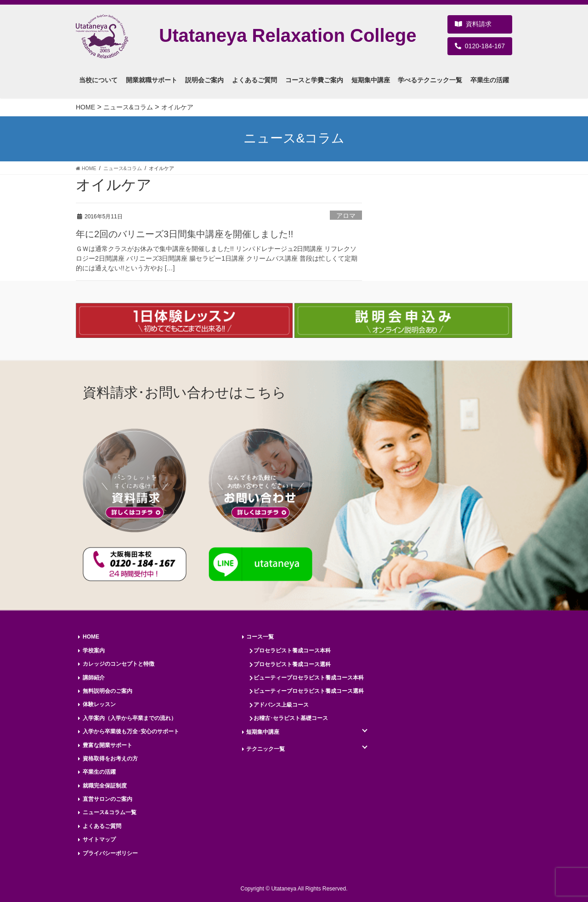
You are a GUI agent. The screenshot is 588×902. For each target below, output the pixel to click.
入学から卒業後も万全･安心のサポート (131, 731)
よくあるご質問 (102, 826)
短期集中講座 (263, 732)
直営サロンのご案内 (107, 799)
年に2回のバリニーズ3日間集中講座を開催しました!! (184, 234)
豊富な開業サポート (107, 745)
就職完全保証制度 (105, 786)
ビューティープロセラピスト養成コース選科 (309, 691)
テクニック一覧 (266, 749)
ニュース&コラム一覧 (110, 812)
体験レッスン (99, 704)
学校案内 (94, 651)
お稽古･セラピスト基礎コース (291, 718)
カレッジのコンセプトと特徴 (119, 664)
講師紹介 (94, 678)
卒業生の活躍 (99, 772)
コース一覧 (260, 637)
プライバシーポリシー (110, 853)
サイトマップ (99, 839)
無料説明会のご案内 (107, 691)
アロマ (346, 216)
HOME (91, 637)
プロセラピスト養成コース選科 (292, 664)
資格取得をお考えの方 (110, 759)
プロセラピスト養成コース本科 (292, 651)
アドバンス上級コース (281, 705)
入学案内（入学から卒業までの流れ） (130, 718)
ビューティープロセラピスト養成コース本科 (309, 678)
